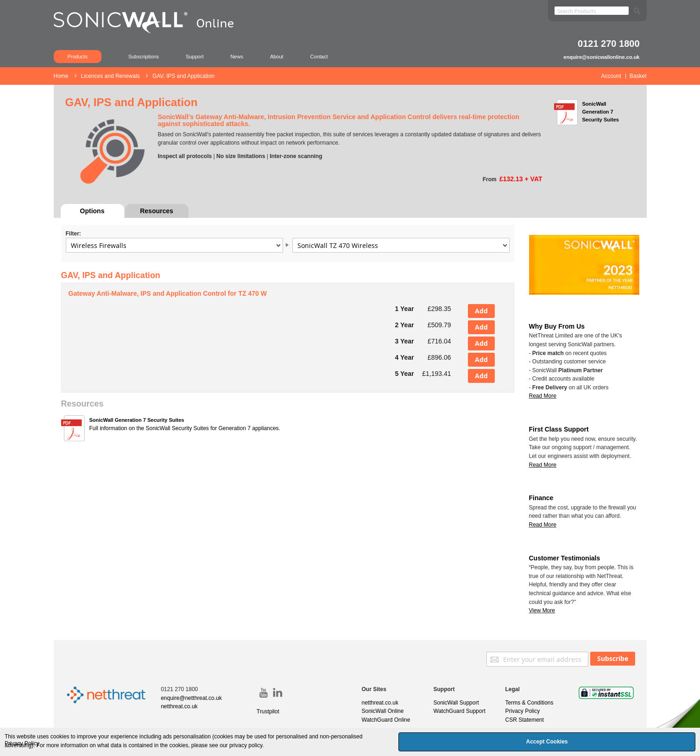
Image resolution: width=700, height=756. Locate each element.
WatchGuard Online (386, 720)
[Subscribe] (613, 659)
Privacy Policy (523, 711)
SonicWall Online (383, 711)
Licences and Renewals (111, 76)
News (237, 57)
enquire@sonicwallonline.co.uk (601, 57)
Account (611, 76)
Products (78, 57)
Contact (319, 57)
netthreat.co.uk (179, 706)
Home (62, 76)
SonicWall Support (456, 703)
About (277, 57)
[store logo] (149, 35)
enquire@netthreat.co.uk (191, 698)
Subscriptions (144, 57)
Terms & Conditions (530, 703)
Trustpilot (268, 712)
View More (542, 610)
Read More (543, 465)
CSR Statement (525, 720)
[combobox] (592, 11)
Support (195, 57)
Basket (638, 76)
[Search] (637, 9)
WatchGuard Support (460, 711)
